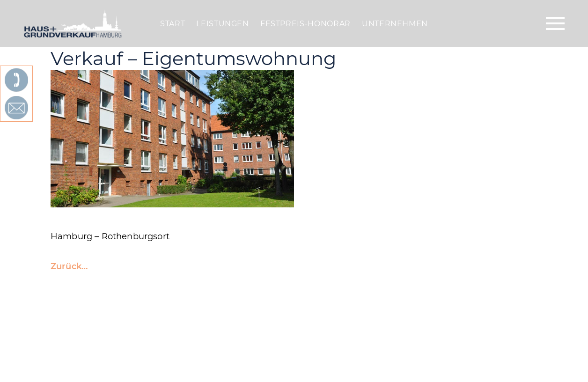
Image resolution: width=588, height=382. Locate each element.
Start (173, 24)
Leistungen (222, 24)
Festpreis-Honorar (305, 24)
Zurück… (69, 266)
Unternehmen (395, 24)
